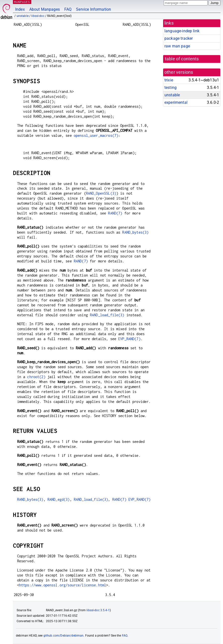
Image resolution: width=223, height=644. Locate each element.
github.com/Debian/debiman (64, 636)
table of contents (182, 59)
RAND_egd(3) (59, 499)
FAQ (68, 9)
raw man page (177, 46)
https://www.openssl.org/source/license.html (63, 585)
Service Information (93, 9)
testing (170, 88)
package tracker (179, 38)
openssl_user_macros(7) (96, 135)
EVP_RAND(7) (129, 339)
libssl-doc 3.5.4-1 (98, 610)
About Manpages (45, 9)
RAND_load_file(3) (107, 315)
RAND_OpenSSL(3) (101, 193)
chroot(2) (36, 377)
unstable (23, 16)
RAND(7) (115, 213)
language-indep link (182, 31)
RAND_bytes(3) (135, 232)
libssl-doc (38, 16)
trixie (169, 80)
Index (20, 9)
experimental (176, 102)
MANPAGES (22, 2)
